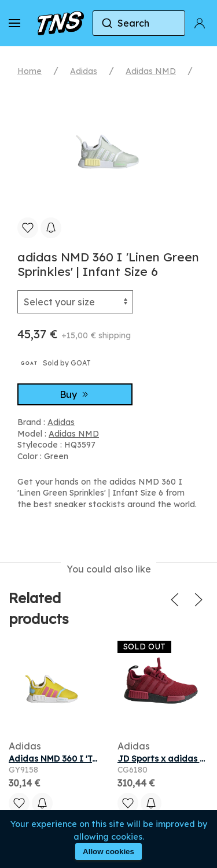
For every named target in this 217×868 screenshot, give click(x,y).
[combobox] (139, 23)
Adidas (84, 71)
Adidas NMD (151, 71)
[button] (14, 23)
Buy (75, 394)
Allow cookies (108, 852)
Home (30, 71)
